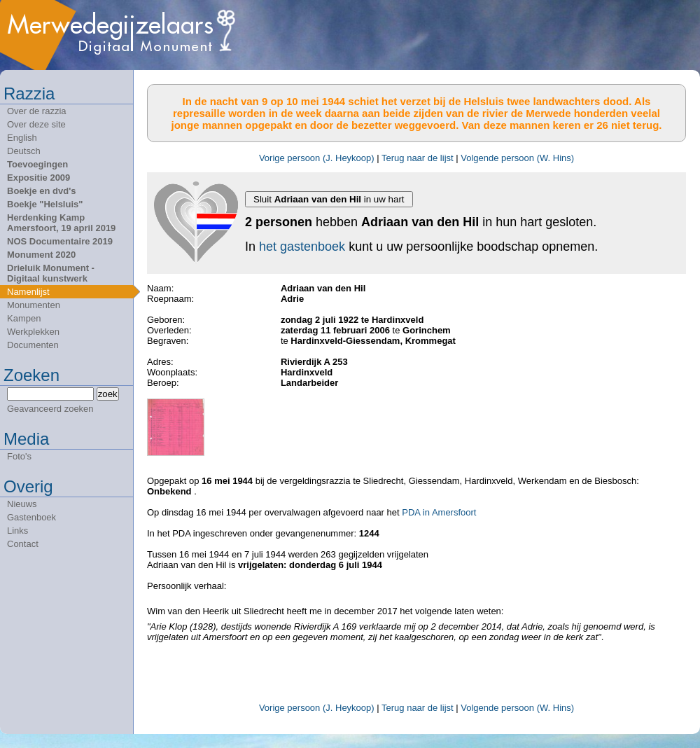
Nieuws (22, 504)
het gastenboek (302, 247)
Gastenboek (31, 517)
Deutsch (24, 151)
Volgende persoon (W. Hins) (517, 158)
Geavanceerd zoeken (50, 409)
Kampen (24, 318)
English (22, 138)
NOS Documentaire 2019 (60, 241)
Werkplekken (33, 332)
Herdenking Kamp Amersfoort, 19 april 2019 (61, 223)
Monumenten (34, 305)
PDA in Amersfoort (439, 512)
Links (17, 531)
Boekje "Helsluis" (45, 204)
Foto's (19, 456)
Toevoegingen (37, 164)
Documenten (33, 345)
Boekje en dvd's (41, 191)
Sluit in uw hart (329, 199)
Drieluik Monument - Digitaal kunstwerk (51, 273)
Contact (23, 544)
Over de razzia (37, 111)
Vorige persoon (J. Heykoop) (317, 158)
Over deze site (36, 124)
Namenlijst (28, 292)
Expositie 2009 (38, 178)
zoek (108, 394)
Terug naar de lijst (418, 158)
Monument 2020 (41, 255)
